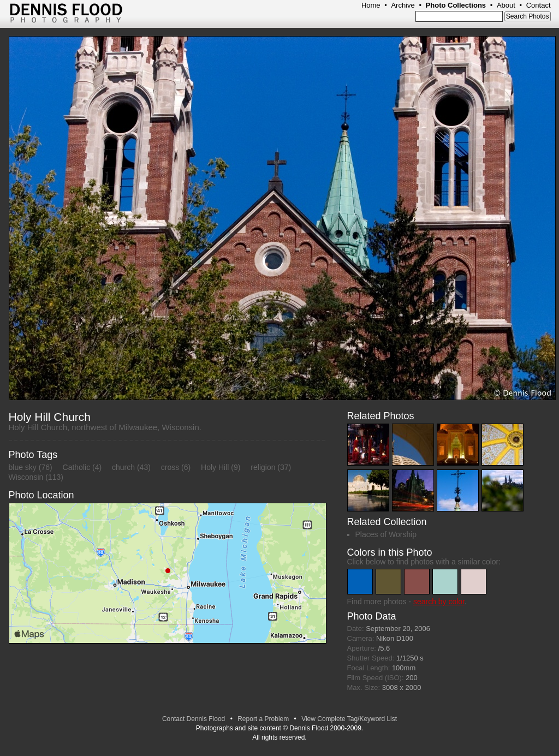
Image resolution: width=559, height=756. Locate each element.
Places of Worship (386, 534)
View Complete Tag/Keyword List (349, 719)
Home (371, 5)
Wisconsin (26, 477)
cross (170, 467)
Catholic (77, 467)
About (506, 5)
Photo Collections (456, 5)
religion (263, 467)
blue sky (23, 467)
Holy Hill (215, 467)
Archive (403, 5)
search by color (439, 602)
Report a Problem (263, 719)
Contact (539, 5)
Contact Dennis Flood (194, 719)
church (123, 467)
